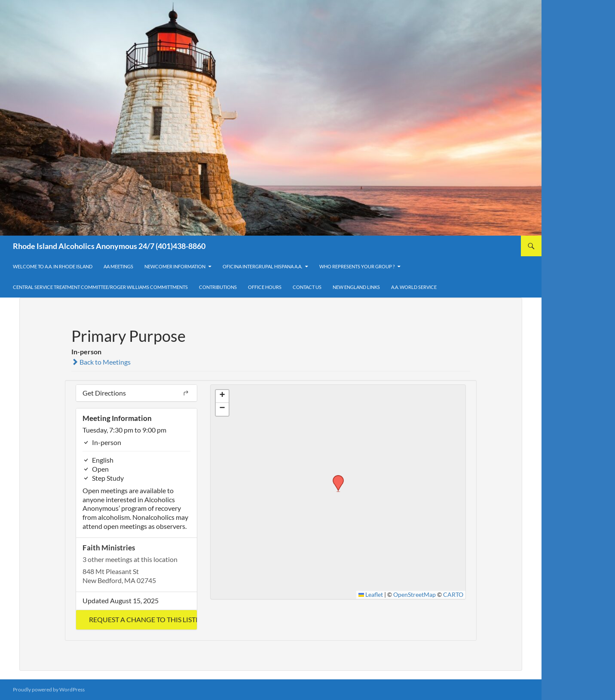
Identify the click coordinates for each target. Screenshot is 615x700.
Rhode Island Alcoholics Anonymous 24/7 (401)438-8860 (109, 246)
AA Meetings (118, 266)
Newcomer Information (175, 266)
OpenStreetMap (415, 595)
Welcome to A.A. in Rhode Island (53, 266)
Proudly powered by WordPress (49, 689)
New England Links (356, 287)
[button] (136, 620)
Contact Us (307, 287)
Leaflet (371, 595)
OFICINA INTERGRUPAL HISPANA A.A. (262, 266)
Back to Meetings (101, 362)
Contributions (218, 287)
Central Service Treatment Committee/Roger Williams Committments (100, 287)
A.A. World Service (414, 287)
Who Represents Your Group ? (357, 266)
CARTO (453, 595)
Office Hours (265, 287)
